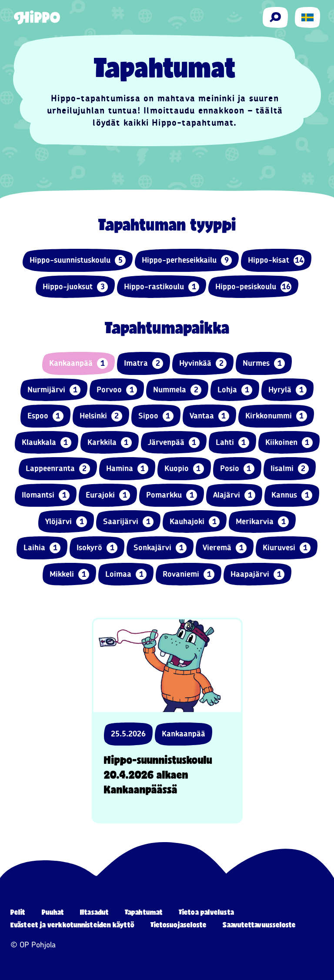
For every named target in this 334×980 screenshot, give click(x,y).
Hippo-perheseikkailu (187, 260)
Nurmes (264, 363)
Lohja (235, 390)
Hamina (127, 469)
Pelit (18, 912)
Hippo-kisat (276, 260)
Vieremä (225, 548)
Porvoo (117, 390)
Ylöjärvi (66, 522)
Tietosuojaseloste (179, 925)
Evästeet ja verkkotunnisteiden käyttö (72, 925)
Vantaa (209, 416)
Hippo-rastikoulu (162, 287)
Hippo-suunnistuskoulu (78, 260)
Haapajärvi (257, 574)
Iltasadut (94, 912)
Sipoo (156, 416)
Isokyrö (97, 548)
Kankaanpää (78, 363)
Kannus (292, 495)
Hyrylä (287, 390)
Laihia (42, 548)
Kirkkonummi (276, 416)
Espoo (45, 416)
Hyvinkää (203, 363)
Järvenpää (174, 443)
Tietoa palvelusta (206, 912)
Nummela (177, 390)
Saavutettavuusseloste (259, 925)
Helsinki (101, 416)
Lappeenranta (58, 469)
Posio (237, 469)
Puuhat (53, 912)
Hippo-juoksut (75, 287)
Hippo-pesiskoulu (253, 287)
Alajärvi (234, 495)
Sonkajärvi (160, 548)
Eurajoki (108, 495)
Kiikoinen (289, 443)
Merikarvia (262, 522)
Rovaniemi (189, 574)
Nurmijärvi (54, 390)
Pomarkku (172, 495)
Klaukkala (47, 443)
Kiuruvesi (287, 548)
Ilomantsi (46, 495)
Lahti (232, 443)
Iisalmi (290, 469)
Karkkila (110, 443)
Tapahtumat (144, 912)
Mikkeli (69, 574)
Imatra (144, 363)
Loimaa (126, 574)
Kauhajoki (195, 522)
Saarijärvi (128, 522)
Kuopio (184, 469)
